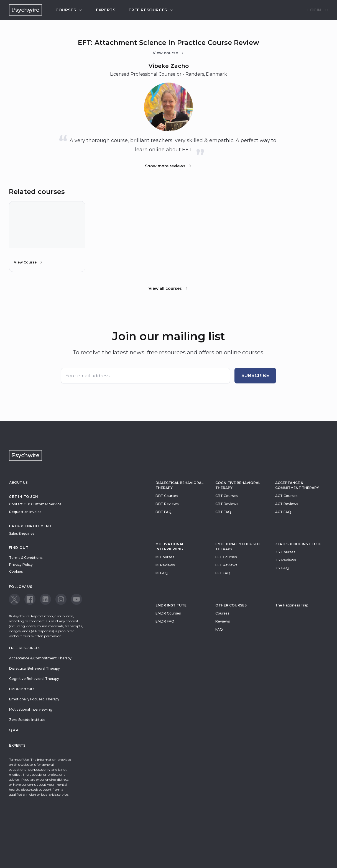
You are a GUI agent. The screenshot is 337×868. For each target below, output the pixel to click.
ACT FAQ (283, 512)
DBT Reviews (167, 504)
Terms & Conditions (26, 558)
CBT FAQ (223, 512)
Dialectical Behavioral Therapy (179, 485)
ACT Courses (286, 496)
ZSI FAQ (282, 568)
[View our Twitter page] (14, 599)
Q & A (14, 730)
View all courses (168, 288)
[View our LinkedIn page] (45, 599)
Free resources (151, 10)
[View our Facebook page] (30, 599)
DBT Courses (167, 496)
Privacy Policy (21, 564)
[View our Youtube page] (76, 599)
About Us (18, 482)
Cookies (16, 571)
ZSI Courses (285, 552)
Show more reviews (168, 166)
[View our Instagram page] (61, 599)
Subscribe (255, 376)
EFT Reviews (226, 565)
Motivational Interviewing (170, 546)
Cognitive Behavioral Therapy (238, 485)
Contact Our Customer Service (35, 504)
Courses (69, 10)
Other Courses (231, 605)
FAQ (219, 629)
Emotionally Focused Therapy (238, 546)
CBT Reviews (227, 504)
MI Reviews (165, 565)
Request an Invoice (25, 512)
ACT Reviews (287, 504)
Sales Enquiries (22, 533)
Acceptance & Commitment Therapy (297, 485)
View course (169, 53)
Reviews (223, 621)
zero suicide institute (298, 544)
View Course (29, 262)
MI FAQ (162, 573)
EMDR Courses (168, 613)
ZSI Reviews (285, 560)
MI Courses (165, 557)
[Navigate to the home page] (25, 10)
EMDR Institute (171, 605)
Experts (106, 10)
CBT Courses (226, 496)
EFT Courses (226, 557)
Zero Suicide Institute (27, 720)
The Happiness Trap (292, 605)
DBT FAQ (164, 512)
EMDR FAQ (165, 621)
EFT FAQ (223, 573)
